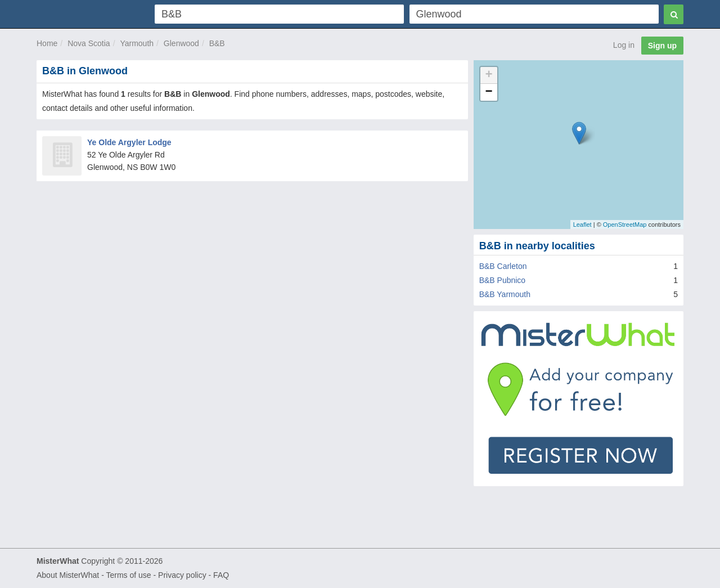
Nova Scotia (89, 43)
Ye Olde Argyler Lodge (129, 142)
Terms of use (128, 575)
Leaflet (582, 225)
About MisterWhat (68, 575)
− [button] (489, 92)
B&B (217, 43)
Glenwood (181, 43)
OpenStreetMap (625, 225)
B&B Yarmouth (505, 294)
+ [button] (489, 75)
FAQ (221, 575)
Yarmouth (137, 43)
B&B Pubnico (503, 280)
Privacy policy (182, 575)
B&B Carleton (503, 266)
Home (47, 43)
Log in (624, 45)
